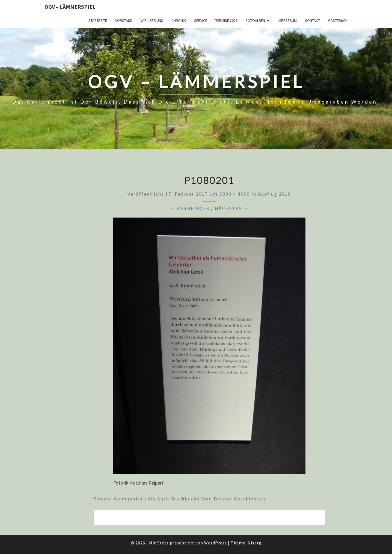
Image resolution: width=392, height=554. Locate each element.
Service (201, 20)
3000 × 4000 (235, 194)
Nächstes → (232, 208)
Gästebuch (338, 20)
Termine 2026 (226, 20)
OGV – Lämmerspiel (70, 7)
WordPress (216, 543)
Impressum (287, 20)
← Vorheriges (189, 208)
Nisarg (255, 543)
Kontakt (312, 20)
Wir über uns (152, 20)
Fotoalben (255, 20)
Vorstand (124, 20)
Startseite (98, 20)
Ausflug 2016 (274, 194)
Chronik (179, 20)
